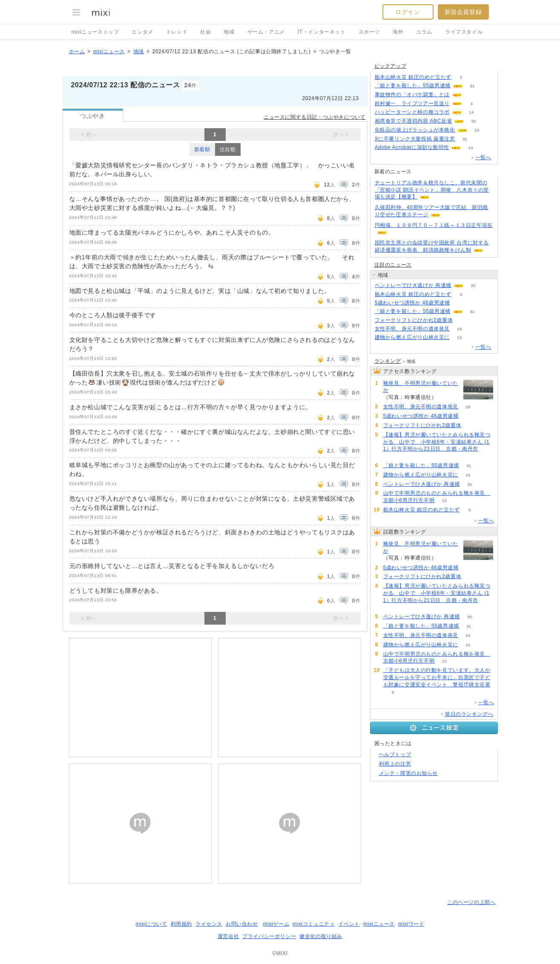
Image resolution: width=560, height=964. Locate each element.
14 (471, 112)
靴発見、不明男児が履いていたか (421, 387)
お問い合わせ (242, 924)
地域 (229, 32)
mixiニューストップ (95, 32)
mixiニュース (109, 52)
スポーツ (369, 32)
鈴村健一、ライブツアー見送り (412, 103)
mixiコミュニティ (314, 924)
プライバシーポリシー (269, 936)
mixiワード (411, 924)
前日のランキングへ (469, 714)
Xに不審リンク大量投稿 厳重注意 (415, 139)
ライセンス (209, 924)
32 (474, 121)
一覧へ (483, 158)
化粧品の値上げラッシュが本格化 (415, 130)
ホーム (77, 52)
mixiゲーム (276, 924)
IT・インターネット (322, 32)
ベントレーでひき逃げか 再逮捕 (413, 285)
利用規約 (181, 924)
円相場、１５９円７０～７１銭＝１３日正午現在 (434, 225)
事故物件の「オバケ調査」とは (412, 95)
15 (459, 337)
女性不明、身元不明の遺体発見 (412, 329)
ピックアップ (391, 66)
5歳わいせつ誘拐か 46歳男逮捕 (412, 303)
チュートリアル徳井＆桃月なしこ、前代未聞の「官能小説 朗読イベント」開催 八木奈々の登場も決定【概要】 (432, 190)
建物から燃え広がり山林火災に (412, 337)
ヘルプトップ (395, 755)
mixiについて (151, 924)
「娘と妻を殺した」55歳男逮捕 (413, 86)
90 (463, 320)
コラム (424, 32)
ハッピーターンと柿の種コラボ (412, 112)
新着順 (202, 149)
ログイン (408, 12)
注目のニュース (393, 265)
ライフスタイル (464, 32)
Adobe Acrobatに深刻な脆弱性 (412, 147)
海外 (398, 32)
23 (477, 130)
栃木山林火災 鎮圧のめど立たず (413, 77)
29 (459, 329)
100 (460, 303)
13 (444, 501)
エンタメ (142, 32)
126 (447, 397)
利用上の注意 (395, 764)
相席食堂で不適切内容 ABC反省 (414, 121)
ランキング (388, 361)
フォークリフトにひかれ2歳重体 (414, 320)
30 (473, 285)
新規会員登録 (463, 12)
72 (393, 456)
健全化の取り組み (321, 936)
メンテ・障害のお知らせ (409, 773)
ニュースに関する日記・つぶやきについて (314, 117)
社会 (205, 32)
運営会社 (228, 936)
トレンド (177, 32)
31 (472, 86)
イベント (349, 924)
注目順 (228, 149)
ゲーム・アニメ (266, 32)
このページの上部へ (471, 902)
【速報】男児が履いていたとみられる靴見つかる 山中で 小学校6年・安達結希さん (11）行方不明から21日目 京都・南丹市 (437, 442)
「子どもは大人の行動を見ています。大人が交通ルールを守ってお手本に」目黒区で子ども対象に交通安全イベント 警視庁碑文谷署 (437, 677)
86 (471, 95)
